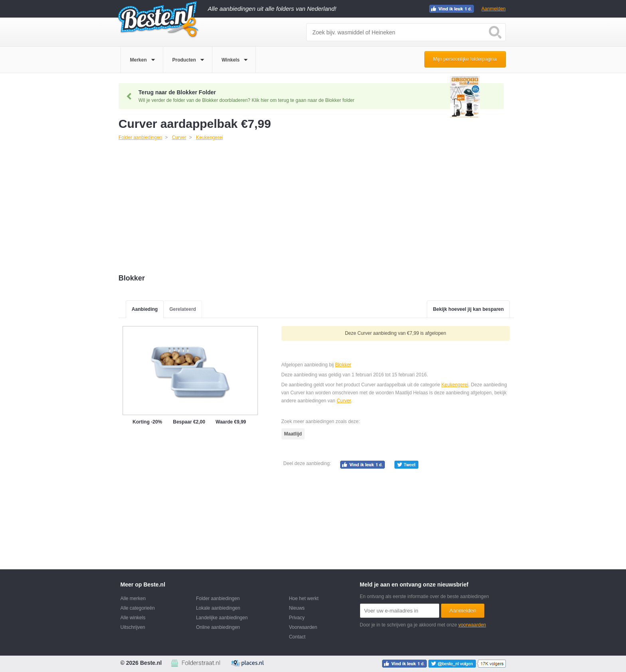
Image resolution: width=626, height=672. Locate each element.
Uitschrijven (133, 627)
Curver (344, 401)
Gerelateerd (183, 309)
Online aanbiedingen (218, 627)
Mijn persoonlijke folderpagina (465, 59)
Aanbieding (145, 309)
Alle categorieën (138, 608)
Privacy (297, 618)
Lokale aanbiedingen (218, 608)
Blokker (343, 365)
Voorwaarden (303, 627)
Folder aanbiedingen (218, 598)
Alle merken (133, 598)
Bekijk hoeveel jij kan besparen (468, 309)
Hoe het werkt (304, 598)
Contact (297, 637)
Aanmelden (494, 9)
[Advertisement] (316, 208)
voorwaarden (472, 625)
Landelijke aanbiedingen (222, 618)
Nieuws (297, 608)
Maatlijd (293, 434)
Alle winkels (133, 618)
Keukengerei (455, 385)
